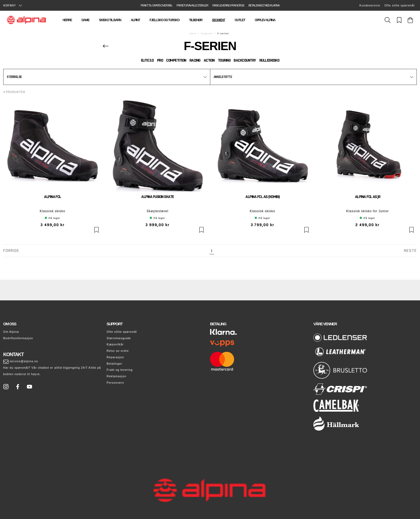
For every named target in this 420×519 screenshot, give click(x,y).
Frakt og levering (120, 370)
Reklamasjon (116, 376)
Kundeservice (370, 5)
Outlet (240, 20)
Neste (410, 251)
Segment (218, 20)
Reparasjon (115, 357)
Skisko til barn (110, 20)
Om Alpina (11, 332)
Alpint (135, 20)
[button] (107, 77)
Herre (67, 20)
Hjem (193, 33)
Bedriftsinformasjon (18, 338)
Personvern (115, 383)
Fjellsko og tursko (164, 20)
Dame (85, 20)
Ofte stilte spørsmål (400, 5)
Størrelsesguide (119, 338)
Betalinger (115, 364)
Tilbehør (196, 20)
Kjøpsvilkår (115, 344)
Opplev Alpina (265, 20)
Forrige (11, 251)
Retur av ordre (118, 351)
